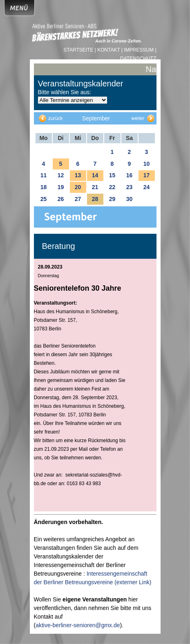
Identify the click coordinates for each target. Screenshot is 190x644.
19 (61, 187)
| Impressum (137, 50)
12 (61, 175)
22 (112, 187)
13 (78, 175)
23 (130, 187)
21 (95, 187)
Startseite (79, 50)
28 (95, 199)
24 (147, 187)
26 (61, 199)
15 (112, 175)
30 (130, 199)
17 (147, 175)
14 (95, 175)
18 (44, 187)
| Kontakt (108, 50)
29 (112, 199)
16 (130, 175)
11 (44, 175)
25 (44, 199)
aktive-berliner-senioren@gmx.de (78, 625)
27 (78, 199)
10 (147, 164)
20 (78, 187)
